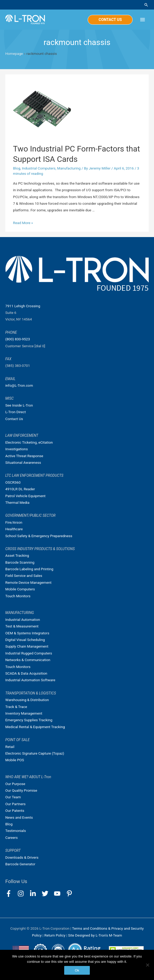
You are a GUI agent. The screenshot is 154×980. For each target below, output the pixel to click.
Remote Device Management (28, 582)
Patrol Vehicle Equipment (25, 496)
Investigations (17, 449)
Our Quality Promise (21, 790)
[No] (147, 965)
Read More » (23, 223)
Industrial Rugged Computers (29, 653)
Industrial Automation (23, 620)
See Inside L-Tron (19, 405)
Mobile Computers (20, 589)
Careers (11, 838)
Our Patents (15, 810)
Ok (77, 970)
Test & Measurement (22, 626)
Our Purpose (15, 784)
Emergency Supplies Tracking (29, 720)
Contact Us (14, 419)
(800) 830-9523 (18, 339)
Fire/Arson (14, 522)
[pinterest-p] (70, 894)
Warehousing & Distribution (27, 700)
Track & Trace (16, 707)
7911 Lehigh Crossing (23, 306)
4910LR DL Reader (20, 489)
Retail (10, 747)
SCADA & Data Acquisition (26, 673)
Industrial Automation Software (30, 680)
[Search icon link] (146, 5)
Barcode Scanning (20, 562)
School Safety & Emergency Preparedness (39, 536)
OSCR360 (13, 482)
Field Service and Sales (24, 576)
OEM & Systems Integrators (27, 633)
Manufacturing (69, 168)
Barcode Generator (20, 864)
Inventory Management (24, 713)
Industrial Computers (39, 168)
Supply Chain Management (27, 646)
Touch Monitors (18, 596)
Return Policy (55, 935)
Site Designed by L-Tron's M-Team (95, 935)
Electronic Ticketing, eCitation (29, 442)
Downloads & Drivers (22, 857)
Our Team (13, 797)
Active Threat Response (24, 456)
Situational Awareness (23, 462)
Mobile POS (15, 760)
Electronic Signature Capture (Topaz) (35, 753)
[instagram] (23, 894)
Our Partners (15, 804)
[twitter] (47, 894)
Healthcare (14, 529)
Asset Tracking (17, 555)
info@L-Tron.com (19, 385)
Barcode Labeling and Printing (29, 569)
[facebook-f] (11, 894)
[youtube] (60, 894)
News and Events (19, 817)
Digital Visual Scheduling (25, 640)
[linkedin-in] (35, 894)
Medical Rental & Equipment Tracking (35, 727)
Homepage (14, 54)
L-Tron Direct (16, 412)
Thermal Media (17, 502)
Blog (17, 168)
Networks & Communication (28, 660)
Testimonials (16, 831)
